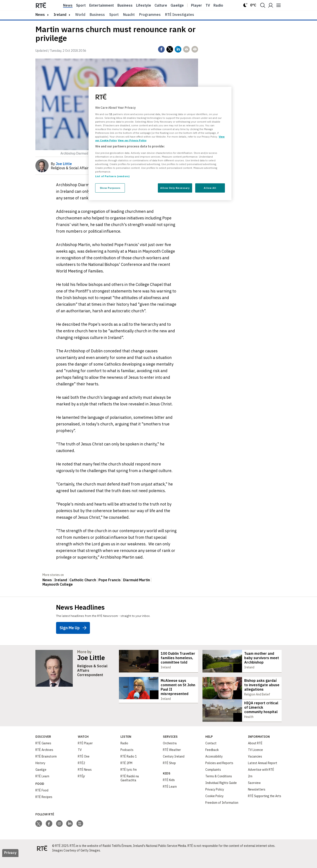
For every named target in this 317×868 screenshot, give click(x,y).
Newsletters (257, 800)
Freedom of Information (222, 814)
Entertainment (102, 5)
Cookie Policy (214, 807)
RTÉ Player (85, 754)
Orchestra (170, 754)
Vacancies (255, 767)
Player (197, 5)
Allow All (210, 188)
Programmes (150, 15)
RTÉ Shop (169, 774)
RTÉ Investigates (180, 15)
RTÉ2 (81, 774)
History (40, 774)
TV (80, 761)
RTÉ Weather (172, 761)
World (80, 15)
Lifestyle (144, 5)
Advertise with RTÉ (261, 781)
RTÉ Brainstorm (46, 767)
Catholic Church (83, 580)
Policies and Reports (219, 774)
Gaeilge (177, 5)
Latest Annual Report (263, 774)
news (40, 15)
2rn (250, 787)
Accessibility (214, 767)
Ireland (60, 15)
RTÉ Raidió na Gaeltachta (130, 789)
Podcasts (127, 761)
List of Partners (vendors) (112, 176)
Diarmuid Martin (137, 580)
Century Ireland (174, 767)
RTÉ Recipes (44, 808)
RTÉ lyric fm (129, 781)
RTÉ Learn (42, 787)
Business (125, 5)
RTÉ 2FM (126, 774)
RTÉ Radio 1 (129, 767)
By (61, 164)
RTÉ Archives (44, 761)
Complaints (213, 781)
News (68, 5)
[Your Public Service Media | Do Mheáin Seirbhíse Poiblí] (42, 859)
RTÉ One (84, 767)
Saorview (254, 794)
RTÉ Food (42, 801)
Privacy (10, 864)
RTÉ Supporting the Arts (265, 807)
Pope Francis (110, 580)
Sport (81, 5)
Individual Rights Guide (221, 794)
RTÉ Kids (169, 791)
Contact (211, 754)
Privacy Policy (215, 800)
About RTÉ (255, 754)
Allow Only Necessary (175, 188)
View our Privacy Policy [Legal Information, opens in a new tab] (132, 140)
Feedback (212, 761)
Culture (161, 5)
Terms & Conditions (219, 787)
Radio (218, 5)
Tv (208, 5)
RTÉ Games (43, 754)
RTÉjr (81, 787)
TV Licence (255, 761)
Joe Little (91, 658)
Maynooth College (58, 584)
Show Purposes (110, 188)
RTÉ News (85, 781)
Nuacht (129, 15)
